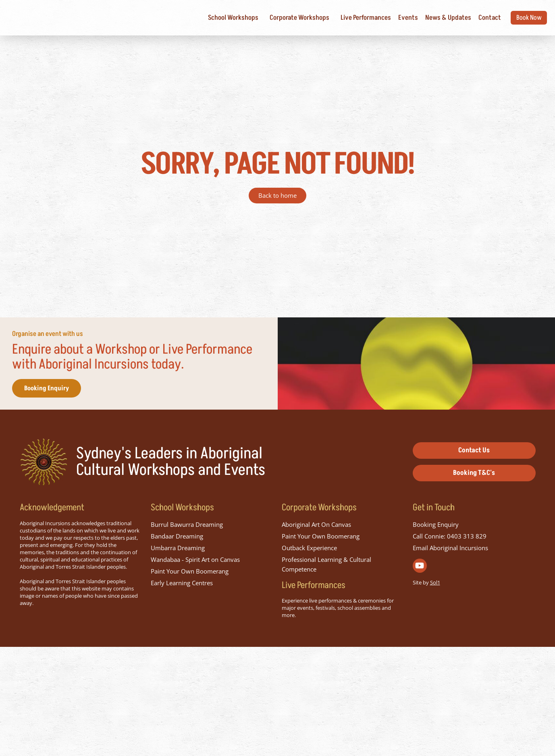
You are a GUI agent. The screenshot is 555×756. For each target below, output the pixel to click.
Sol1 (435, 692)
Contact (481, 18)
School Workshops (227, 18)
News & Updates (440, 18)
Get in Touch (434, 617)
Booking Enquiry (59, 456)
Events (400, 18)
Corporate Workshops (293, 18)
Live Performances (357, 18)
